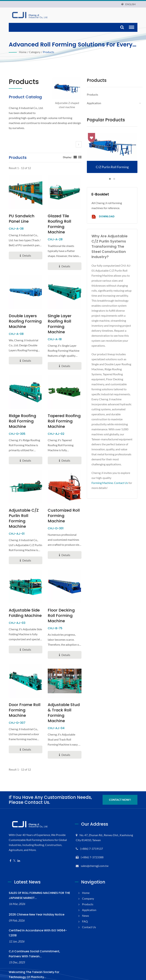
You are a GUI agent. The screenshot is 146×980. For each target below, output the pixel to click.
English (130, 4)
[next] (79, 144)
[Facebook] (10, 834)
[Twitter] (14, 834)
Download (103, 217)
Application (94, 103)
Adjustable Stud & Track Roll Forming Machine (64, 689)
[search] (122, 28)
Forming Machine (103, 483)
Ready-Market (130, 972)
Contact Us (122, 483)
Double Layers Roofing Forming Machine (23, 316)
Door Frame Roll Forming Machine (24, 686)
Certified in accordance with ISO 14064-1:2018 (39, 904)
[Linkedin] (19, 834)
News (86, 889)
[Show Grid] (75, 157)
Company (88, 872)
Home (23, 52)
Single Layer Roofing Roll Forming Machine (63, 316)
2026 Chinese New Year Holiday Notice (34, 888)
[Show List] (79, 157)
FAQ (85, 894)
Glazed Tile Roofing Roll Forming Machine (63, 221)
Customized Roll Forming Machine (63, 502)
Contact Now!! (120, 773)
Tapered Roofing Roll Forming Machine (62, 410)
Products (48, 52)
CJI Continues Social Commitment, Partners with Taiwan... (37, 923)
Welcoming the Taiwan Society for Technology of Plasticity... (39, 943)
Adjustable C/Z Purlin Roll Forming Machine (25, 505)
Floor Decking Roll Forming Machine (64, 597)
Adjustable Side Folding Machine (23, 597)
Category (35, 52)
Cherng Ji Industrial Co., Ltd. (50, 971)
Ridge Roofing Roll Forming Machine (25, 408)
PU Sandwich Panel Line (21, 219)
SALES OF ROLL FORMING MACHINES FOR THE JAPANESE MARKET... (38, 869)
